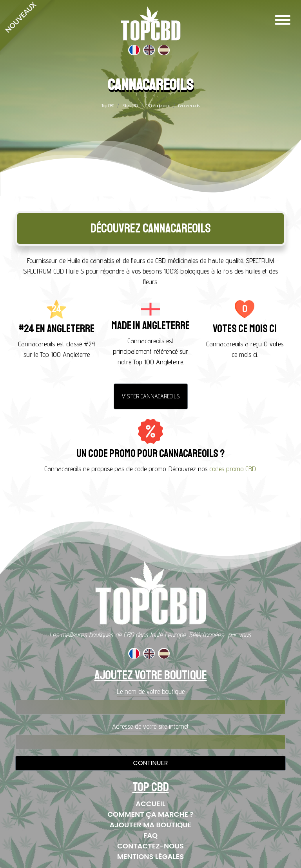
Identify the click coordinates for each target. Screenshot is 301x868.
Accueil (150, 804)
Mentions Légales (150, 856)
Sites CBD (130, 105)
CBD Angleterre (158, 105)
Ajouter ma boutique (151, 825)
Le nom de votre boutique (151, 691)
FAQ (151, 835)
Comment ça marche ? (150, 814)
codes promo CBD (233, 469)
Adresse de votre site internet (150, 726)
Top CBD (108, 105)
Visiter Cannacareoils (151, 396)
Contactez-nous (150, 846)
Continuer (151, 763)
